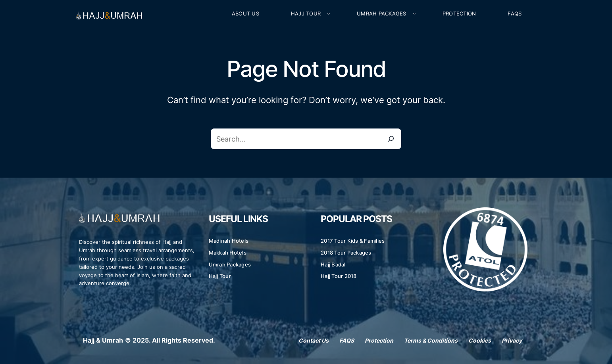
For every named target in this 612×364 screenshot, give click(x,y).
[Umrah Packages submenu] (414, 14)
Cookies (480, 340)
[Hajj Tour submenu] (329, 14)
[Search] (391, 139)
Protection (379, 340)
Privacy (512, 340)
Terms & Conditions (431, 340)
